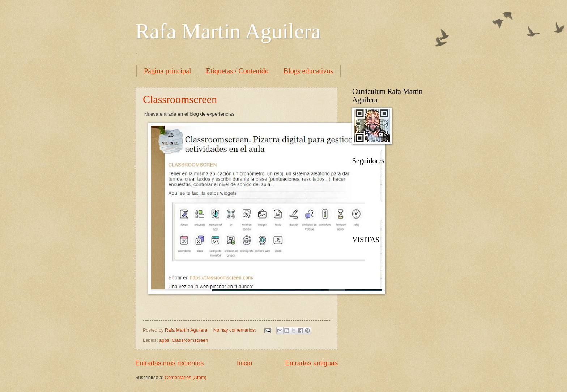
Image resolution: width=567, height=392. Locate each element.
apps (164, 340)
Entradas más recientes (169, 363)
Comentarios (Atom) (186, 377)
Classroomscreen (180, 99)
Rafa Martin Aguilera (228, 31)
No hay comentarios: (235, 330)
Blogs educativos (308, 71)
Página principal (168, 71)
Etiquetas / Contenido (237, 71)
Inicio (244, 363)
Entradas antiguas (312, 363)
